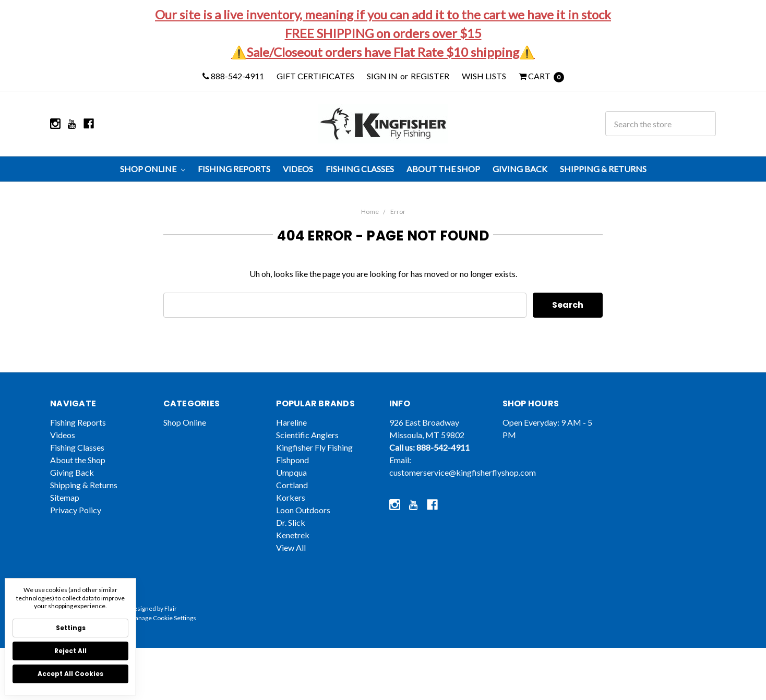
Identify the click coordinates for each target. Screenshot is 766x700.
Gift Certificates (315, 76)
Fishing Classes (360, 169)
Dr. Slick (291, 535)
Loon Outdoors (303, 523)
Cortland (292, 498)
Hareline (291, 435)
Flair (171, 621)
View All (291, 560)
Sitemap (65, 510)
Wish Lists (484, 76)
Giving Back (520, 169)
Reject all (70, 651)
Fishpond (292, 473)
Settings (71, 628)
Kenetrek (293, 548)
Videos (298, 169)
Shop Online (153, 169)
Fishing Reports (234, 169)
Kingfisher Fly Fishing (314, 460)
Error (398, 212)
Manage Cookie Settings (163, 631)
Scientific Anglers (307, 448)
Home (370, 212)
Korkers (291, 510)
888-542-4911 (233, 76)
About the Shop (443, 169)
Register (430, 76)
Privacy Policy (76, 523)
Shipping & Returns (603, 169)
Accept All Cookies (70, 674)
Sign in (382, 76)
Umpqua (291, 485)
